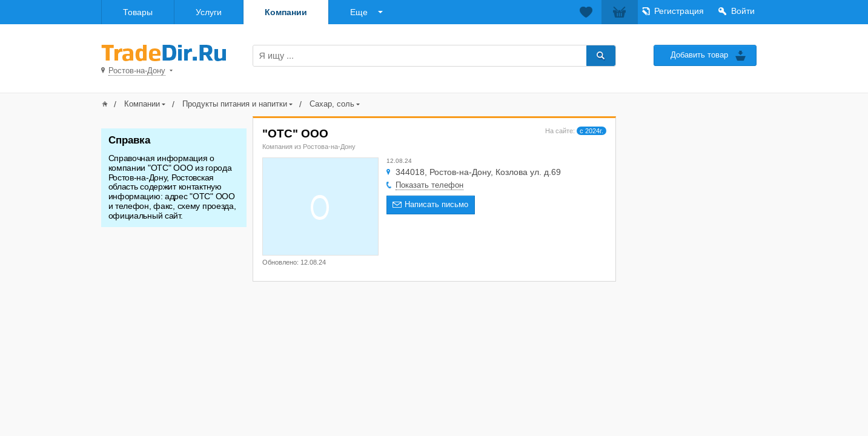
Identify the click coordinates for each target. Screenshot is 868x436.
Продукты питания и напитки (235, 104)
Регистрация (679, 11)
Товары (138, 12)
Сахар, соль (332, 104)
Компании (286, 12)
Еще (359, 12)
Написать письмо (436, 204)
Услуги (209, 12)
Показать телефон (429, 185)
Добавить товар (699, 55)
